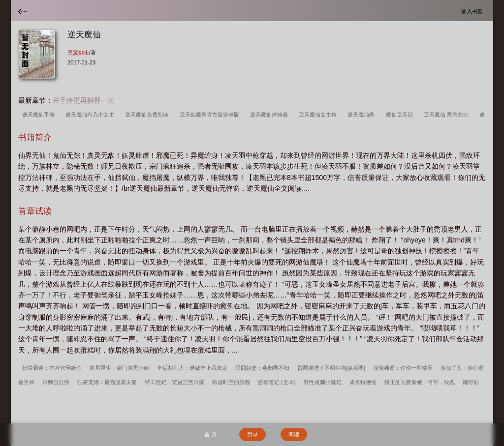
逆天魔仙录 (362, 115)
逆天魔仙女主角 (319, 115)
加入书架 (473, 11)
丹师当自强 (56, 382)
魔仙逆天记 (401, 115)
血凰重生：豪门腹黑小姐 (119, 368)
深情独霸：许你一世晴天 (403, 368)
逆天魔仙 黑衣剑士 (448, 115)
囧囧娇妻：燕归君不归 (262, 368)
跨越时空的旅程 (231, 382)
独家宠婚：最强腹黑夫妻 (107, 382)
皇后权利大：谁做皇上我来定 (192, 368)
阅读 (294, 434)
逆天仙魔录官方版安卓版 (211, 115)
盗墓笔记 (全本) (277, 382)
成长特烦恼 (363, 382)
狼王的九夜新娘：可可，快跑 (420, 382)
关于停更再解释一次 (84, 100)
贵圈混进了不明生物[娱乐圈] (331, 368)
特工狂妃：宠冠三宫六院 (174, 382)
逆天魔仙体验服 (270, 115)
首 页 (210, 434)
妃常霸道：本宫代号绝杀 (52, 368)
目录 (252, 434)
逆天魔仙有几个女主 (91, 115)
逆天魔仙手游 (40, 115)
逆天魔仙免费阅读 (148, 115)
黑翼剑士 (78, 53)
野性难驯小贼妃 (323, 382)
